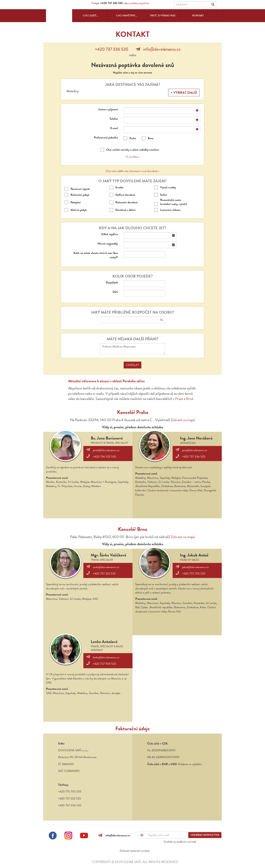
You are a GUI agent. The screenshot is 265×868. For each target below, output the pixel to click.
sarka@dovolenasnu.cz (106, 567)
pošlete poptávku (139, 3)
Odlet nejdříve (109, 234)
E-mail (114, 128)
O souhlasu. (133, 157)
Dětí (115, 292)
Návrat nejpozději (108, 244)
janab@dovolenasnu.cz (106, 450)
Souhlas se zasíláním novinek (180, 842)
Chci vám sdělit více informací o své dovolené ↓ (133, 171)
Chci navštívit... (126, 16)
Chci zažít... (90, 16)
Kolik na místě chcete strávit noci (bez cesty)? (96, 255)
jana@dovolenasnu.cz (195, 450)
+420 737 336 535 (112, 49)
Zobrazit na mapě (183, 420)
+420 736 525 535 (105, 457)
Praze (179, 399)
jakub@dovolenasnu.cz (195, 567)
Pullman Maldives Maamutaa (132, 349)
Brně (190, 399)
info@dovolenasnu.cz (162, 49)
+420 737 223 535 (104, 574)
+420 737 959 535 (105, 664)
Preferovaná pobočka (106, 138)
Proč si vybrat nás (163, 16)
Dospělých (112, 283)
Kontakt (198, 16)
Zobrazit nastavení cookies (135, 851)
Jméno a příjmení (108, 109)
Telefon (114, 119)
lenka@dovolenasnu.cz (106, 657)
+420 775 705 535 (194, 574)
